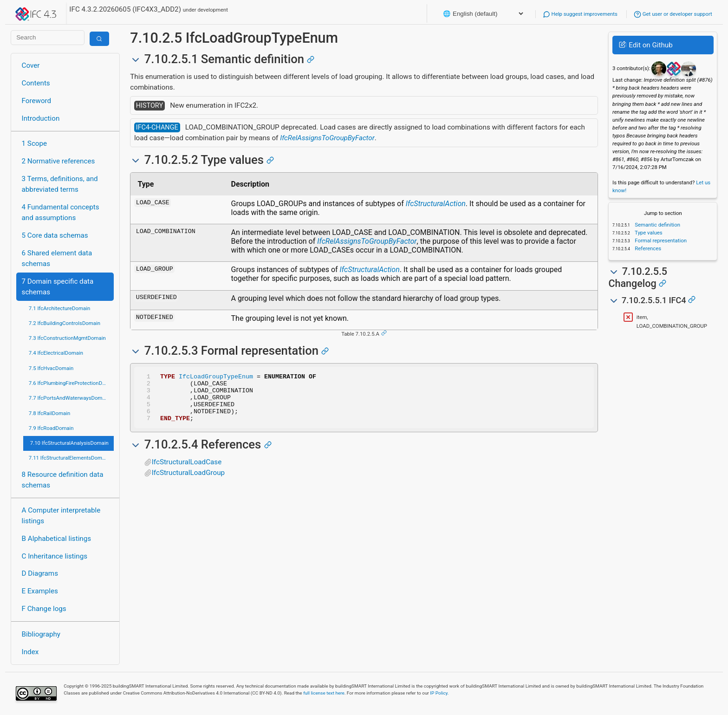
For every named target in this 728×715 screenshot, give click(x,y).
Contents (36, 83)
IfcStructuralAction (436, 204)
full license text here (324, 693)
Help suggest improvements (580, 14)
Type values (648, 233)
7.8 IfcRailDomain (50, 413)
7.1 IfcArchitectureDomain (59, 308)
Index (30, 652)
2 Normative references (58, 161)
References (647, 248)
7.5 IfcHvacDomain (51, 368)
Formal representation (660, 240)
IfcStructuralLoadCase (187, 472)
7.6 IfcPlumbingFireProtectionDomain (71, 383)
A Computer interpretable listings (61, 516)
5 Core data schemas (55, 235)
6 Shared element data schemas (57, 258)
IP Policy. (439, 693)
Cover (31, 65)
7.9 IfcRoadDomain (51, 428)
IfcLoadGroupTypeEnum (216, 377)
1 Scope (35, 143)
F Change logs (44, 609)
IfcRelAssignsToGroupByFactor (327, 138)
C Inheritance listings (55, 556)
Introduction (41, 118)
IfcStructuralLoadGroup (188, 482)
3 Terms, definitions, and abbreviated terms (60, 184)
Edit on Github (646, 45)
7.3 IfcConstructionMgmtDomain (67, 338)
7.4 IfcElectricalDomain (56, 353)
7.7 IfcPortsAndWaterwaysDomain (69, 398)
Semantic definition (657, 225)
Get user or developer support (673, 14)
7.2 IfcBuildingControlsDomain (65, 323)
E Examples (40, 591)
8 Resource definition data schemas (63, 480)
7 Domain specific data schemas (58, 287)
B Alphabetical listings (57, 539)
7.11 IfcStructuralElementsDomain (69, 458)
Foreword (37, 101)
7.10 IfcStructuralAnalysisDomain (69, 443)
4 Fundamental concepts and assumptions (61, 212)
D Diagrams (40, 573)
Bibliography (41, 634)
